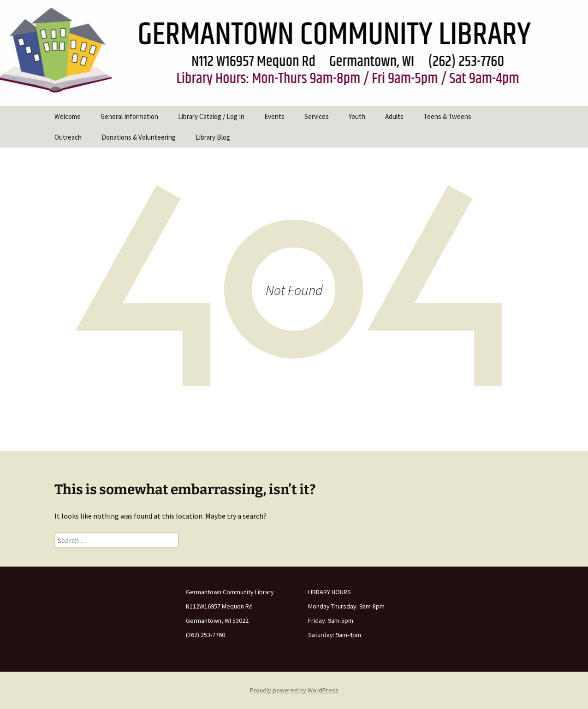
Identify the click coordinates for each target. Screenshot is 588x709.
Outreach (68, 137)
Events (274, 116)
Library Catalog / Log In (211, 116)
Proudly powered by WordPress (294, 690)
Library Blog (213, 137)
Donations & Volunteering (139, 137)
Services (317, 116)
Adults (394, 116)
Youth (357, 116)
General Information (129, 116)
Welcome (68, 116)
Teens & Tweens (447, 116)
